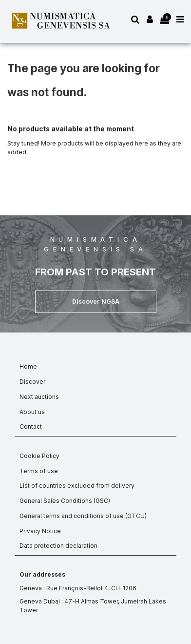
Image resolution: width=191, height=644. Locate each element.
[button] (96, 302)
